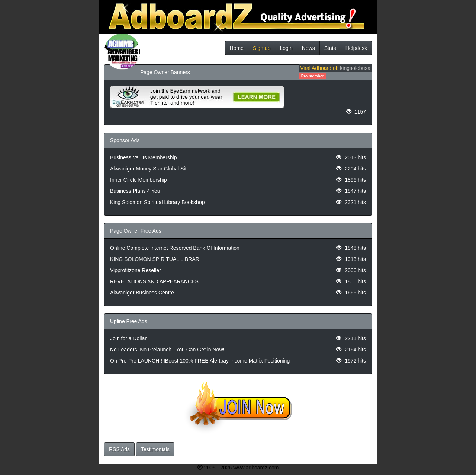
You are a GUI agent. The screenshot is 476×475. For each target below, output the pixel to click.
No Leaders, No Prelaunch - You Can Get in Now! (167, 350)
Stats (330, 48)
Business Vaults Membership (143, 157)
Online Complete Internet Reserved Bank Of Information (175, 248)
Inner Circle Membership (139, 180)
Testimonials (155, 449)
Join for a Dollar (128, 338)
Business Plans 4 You (135, 191)
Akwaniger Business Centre (142, 293)
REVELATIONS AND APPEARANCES (154, 281)
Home (237, 48)
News (308, 48)
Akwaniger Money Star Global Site (150, 169)
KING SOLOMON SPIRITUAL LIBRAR (155, 259)
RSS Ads (119, 449)
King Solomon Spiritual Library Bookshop (157, 202)
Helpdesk (356, 48)
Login (286, 48)
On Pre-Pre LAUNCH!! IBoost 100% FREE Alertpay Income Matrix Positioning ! (201, 361)
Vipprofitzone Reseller (136, 270)
